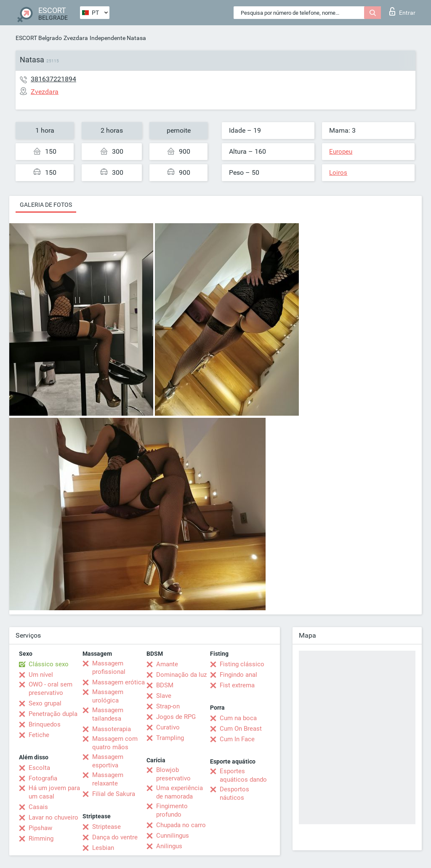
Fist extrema (237, 685)
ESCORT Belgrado (39, 38)
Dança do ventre (115, 837)
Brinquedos (45, 724)
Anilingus (169, 846)
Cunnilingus (173, 836)
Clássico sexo (49, 664)
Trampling (170, 738)
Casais (38, 807)
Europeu (341, 152)
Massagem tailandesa (108, 714)
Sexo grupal (45, 703)
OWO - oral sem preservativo (51, 689)
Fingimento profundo (172, 810)
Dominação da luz (181, 675)
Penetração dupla (53, 714)
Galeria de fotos (46, 205)
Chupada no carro (181, 825)
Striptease (106, 827)
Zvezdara (76, 38)
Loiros (338, 173)
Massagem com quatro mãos (115, 743)
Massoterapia (112, 729)
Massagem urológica (108, 696)
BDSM (165, 685)
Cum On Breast (241, 729)
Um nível (41, 675)
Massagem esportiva (108, 761)
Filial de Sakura (114, 794)
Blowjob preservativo (173, 774)
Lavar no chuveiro (53, 817)
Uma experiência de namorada (180, 792)
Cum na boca (238, 718)
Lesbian (103, 848)
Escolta (39, 768)
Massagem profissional (109, 668)
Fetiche (39, 735)
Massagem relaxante (108, 779)
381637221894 (53, 79)
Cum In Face (237, 739)
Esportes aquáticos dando (243, 775)
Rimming (41, 839)
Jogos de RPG (176, 717)
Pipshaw (40, 828)
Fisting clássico (242, 664)
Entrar (402, 11)
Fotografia (43, 778)
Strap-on (168, 706)
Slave (164, 696)
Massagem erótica (118, 682)
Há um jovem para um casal (54, 792)
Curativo (168, 727)
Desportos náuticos (234, 793)
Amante (167, 664)
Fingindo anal (238, 675)
